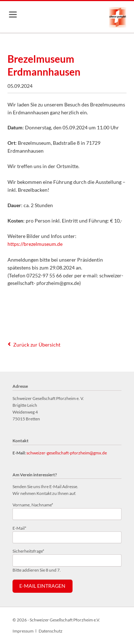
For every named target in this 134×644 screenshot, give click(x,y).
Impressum (23, 631)
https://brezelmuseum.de (35, 244)
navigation (13, 15)
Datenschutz (51, 631)
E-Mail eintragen (42, 586)
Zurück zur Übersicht (37, 345)
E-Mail (22, 528)
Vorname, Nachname (33, 504)
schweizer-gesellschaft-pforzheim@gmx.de (67, 453)
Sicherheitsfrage (28, 551)
